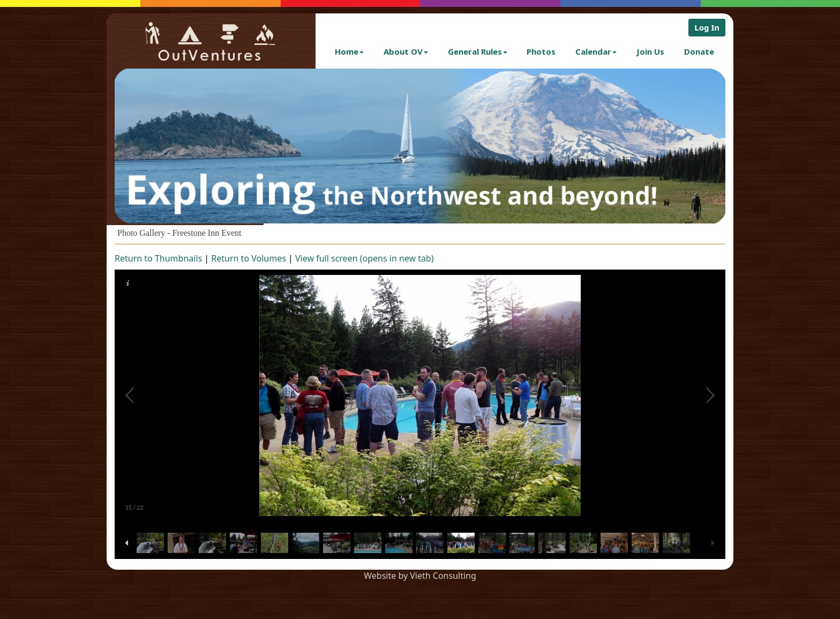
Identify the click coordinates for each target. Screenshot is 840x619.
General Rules (478, 51)
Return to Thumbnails (158, 258)
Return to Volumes (249, 258)
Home (349, 51)
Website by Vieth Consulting (420, 576)
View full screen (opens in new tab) (365, 258)
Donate (699, 51)
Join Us (650, 51)
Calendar (596, 51)
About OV (406, 51)
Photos (541, 51)
